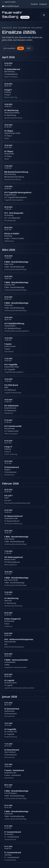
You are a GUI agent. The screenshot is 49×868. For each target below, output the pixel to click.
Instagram (43, 4)
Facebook (34, 4)
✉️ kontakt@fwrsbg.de (10, 6)
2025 (29, 48)
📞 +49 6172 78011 (9, 2)
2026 (20, 48)
